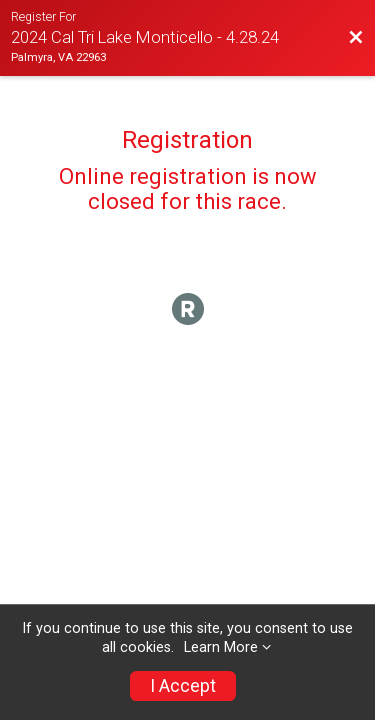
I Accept (183, 686)
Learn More (221, 647)
